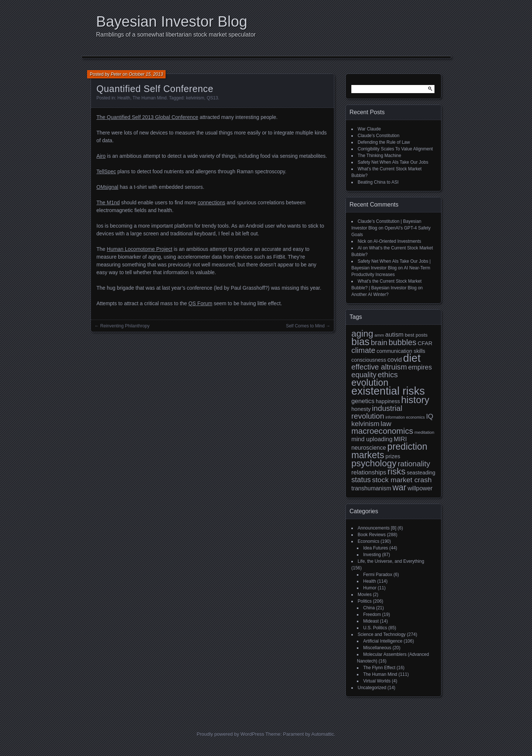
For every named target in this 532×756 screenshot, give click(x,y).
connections (212, 202)
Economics (369, 541)
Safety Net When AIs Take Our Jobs (393, 162)
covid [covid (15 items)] (394, 360)
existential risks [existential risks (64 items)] (388, 391)
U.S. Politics (375, 628)
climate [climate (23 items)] (363, 350)
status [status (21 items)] (361, 480)
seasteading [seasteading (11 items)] (421, 473)
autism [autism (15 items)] (395, 335)
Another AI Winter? (370, 294)
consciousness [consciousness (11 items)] (369, 360)
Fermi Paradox (378, 575)
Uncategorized (372, 688)
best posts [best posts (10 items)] (416, 335)
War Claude (369, 129)
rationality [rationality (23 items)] (414, 464)
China (369, 608)
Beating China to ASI (378, 182)
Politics (365, 601)
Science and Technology (382, 634)
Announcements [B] (377, 528)
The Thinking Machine (379, 156)
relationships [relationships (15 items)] (369, 472)
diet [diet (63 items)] (412, 358)
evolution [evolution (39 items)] (370, 382)
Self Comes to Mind (305, 326)
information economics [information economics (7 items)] (405, 417)
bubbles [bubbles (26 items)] (403, 343)
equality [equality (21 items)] (364, 375)
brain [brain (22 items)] (379, 343)
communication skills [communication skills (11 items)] (401, 351)
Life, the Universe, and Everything (391, 561)
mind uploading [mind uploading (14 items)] (372, 439)
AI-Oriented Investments (397, 241)
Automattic (323, 734)
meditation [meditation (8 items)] (424, 432)
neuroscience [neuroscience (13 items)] (369, 448)
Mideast (371, 621)
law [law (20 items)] (386, 424)
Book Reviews (372, 535)
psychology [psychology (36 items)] (374, 463)
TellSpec (106, 171)
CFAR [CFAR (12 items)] (425, 343)
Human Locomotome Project (139, 249)
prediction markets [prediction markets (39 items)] (389, 451)
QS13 (212, 98)
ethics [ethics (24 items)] (388, 374)
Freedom (372, 614)
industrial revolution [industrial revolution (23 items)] (377, 412)
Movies (365, 595)
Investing (372, 555)
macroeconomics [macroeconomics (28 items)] (382, 431)
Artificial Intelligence (383, 641)
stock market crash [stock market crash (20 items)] (402, 480)
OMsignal (107, 187)
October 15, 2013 (146, 74)
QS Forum (200, 303)
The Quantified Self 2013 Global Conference (147, 117)
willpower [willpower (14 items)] (420, 488)
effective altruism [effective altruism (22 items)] (379, 367)
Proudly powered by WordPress (230, 734)
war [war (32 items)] (399, 487)
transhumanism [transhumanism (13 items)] (371, 488)
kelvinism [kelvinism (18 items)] (365, 424)
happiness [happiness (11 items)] (388, 401)
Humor (370, 588)
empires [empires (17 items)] (420, 367)
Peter (116, 74)
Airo (101, 156)
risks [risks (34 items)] (397, 471)
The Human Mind (150, 98)
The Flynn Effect (379, 668)
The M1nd (108, 202)
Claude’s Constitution (378, 136)
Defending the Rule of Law (384, 142)
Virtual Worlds (377, 681)
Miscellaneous (377, 648)
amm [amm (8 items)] (379, 335)
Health (124, 98)
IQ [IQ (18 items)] (429, 416)
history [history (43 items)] (415, 400)
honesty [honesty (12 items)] (361, 409)
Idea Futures (376, 548)
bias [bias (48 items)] (360, 342)
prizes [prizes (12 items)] (393, 456)
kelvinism (195, 98)
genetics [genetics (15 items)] (363, 401)
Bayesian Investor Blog (172, 21)
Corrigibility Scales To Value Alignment (395, 149)
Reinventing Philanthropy (125, 326)
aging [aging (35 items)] (362, 333)
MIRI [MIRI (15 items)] (400, 439)
